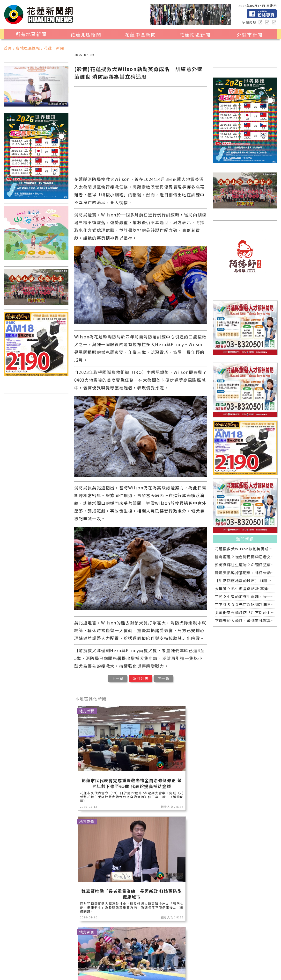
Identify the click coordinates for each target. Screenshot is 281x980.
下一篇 (163, 678)
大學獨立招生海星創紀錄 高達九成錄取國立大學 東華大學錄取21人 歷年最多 (245, 589)
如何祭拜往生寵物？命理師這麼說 (245, 565)
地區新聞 (39, 950)
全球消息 (61, 962)
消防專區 (173, 950)
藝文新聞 (132, 956)
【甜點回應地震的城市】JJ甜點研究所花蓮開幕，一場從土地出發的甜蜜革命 (245, 581)
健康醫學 (83, 962)
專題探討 (177, 956)
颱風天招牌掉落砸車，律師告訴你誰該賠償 (245, 573)
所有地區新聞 (31, 34)
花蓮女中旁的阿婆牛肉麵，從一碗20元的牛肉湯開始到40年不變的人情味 (245, 597)
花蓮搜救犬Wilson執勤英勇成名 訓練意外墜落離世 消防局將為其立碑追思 (245, 549)
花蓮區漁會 (85, 956)
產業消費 (106, 950)
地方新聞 (83, 950)
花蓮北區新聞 (86, 35)
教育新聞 (155, 956)
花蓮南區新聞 (195, 35)
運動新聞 (39, 956)
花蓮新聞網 (94, 974)
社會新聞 (61, 956)
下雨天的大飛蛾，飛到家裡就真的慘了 (245, 620)
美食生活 (128, 950)
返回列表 (140, 678)
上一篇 (118, 678)
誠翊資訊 (146, 974)
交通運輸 (39, 962)
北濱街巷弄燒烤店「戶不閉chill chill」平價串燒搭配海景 (245, 612)
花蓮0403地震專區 (137, 962)
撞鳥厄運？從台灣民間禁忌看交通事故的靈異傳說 (245, 557)
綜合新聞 (106, 962)
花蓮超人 (110, 956)
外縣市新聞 (250, 35)
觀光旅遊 (61, 950)
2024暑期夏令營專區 (50, 969)
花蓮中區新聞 (140, 35)
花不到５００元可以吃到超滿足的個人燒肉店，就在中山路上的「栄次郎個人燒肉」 (245, 604)
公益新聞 (150, 950)
